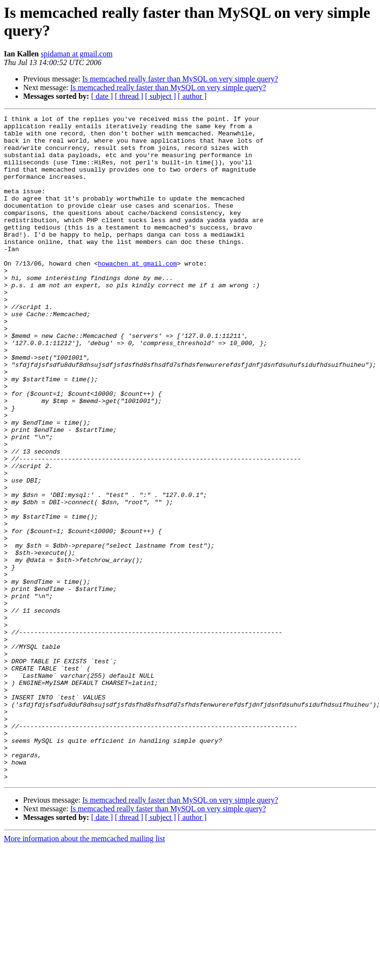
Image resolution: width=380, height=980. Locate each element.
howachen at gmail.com (137, 294)
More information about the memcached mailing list (84, 972)
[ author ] (192, 96)
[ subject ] (161, 96)
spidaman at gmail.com (76, 54)
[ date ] (102, 96)
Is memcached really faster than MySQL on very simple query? (180, 79)
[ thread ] (129, 96)
